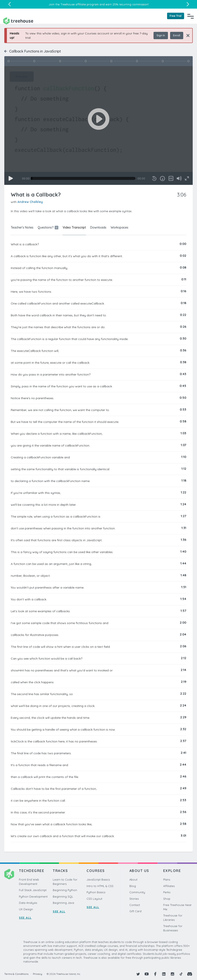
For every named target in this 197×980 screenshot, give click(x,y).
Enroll (177, 35)
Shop (167, 899)
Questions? (48, 227)
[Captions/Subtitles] (171, 178)
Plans (167, 880)
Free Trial (176, 16)
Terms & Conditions (16, 974)
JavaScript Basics (98, 880)
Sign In (161, 35)
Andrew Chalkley (30, 202)
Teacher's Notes (22, 227)
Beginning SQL (63, 897)
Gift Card (135, 911)
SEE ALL (25, 918)
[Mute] (179, 178)
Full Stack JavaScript (33, 890)
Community (137, 892)
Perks (167, 892)
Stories (134, 899)
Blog (133, 886)
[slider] (83, 178)
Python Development (33, 897)
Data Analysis (28, 903)
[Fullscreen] (187, 178)
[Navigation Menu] (191, 16)
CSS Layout (94, 899)
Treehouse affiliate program (80, 4)
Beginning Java (63, 903)
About (133, 880)
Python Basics (96, 892)
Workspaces (119, 227)
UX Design (26, 909)
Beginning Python (65, 890)
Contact (135, 905)
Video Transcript (74, 227)
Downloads (98, 227)
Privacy (38, 974)
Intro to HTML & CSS (100, 886)
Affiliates (169, 886)
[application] (98, 125)
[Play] (11, 178)
